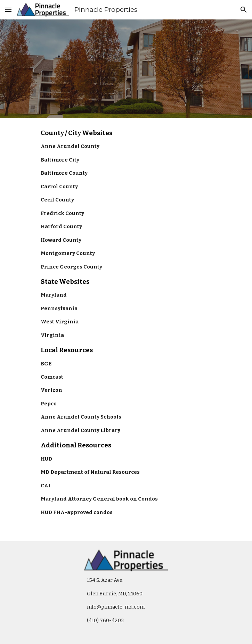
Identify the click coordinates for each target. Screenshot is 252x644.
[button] (8, 10)
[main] (126, 330)
